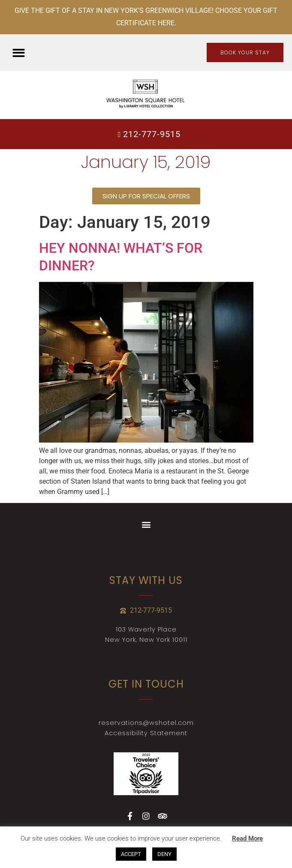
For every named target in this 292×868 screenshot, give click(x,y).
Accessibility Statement (146, 733)
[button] (19, 53)
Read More (247, 838)
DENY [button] (164, 854)
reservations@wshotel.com (146, 723)
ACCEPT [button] (131, 854)
